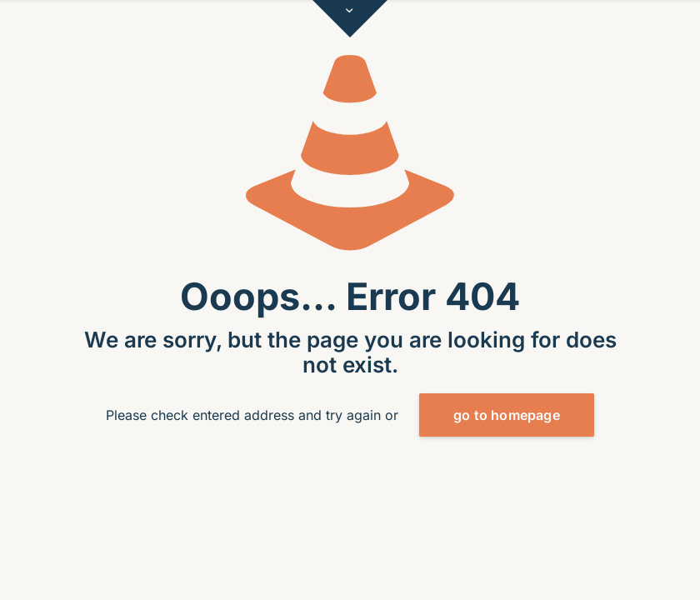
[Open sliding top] (350, 19)
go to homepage (507, 415)
